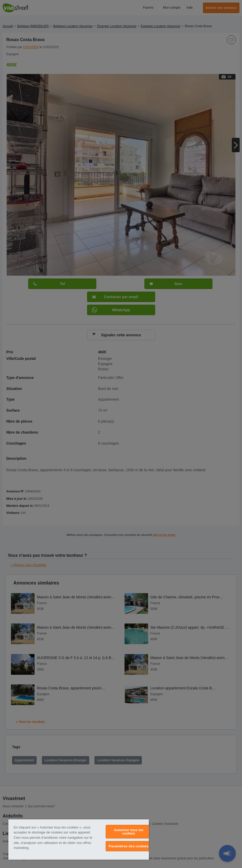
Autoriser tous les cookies (129, 832)
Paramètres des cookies (129, 846)
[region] (79, 839)
